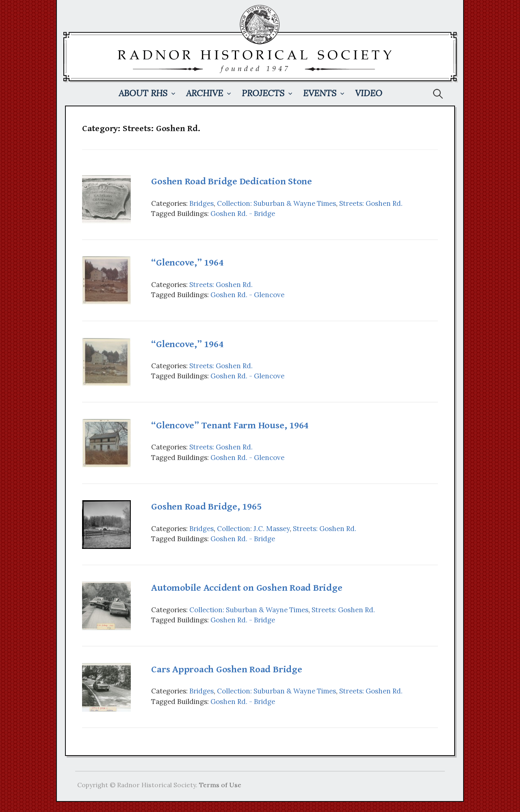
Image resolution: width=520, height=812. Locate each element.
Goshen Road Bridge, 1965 (206, 507)
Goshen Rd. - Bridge (243, 214)
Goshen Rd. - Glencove (247, 295)
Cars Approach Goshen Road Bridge (226, 669)
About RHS (143, 93)
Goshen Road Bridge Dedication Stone (232, 181)
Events (320, 93)
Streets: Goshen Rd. (371, 203)
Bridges (201, 203)
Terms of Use (220, 785)
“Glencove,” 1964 (187, 263)
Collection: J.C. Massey (253, 529)
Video (369, 93)
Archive (205, 93)
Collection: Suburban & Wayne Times (276, 203)
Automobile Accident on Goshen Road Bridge (247, 588)
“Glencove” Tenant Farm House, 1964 (230, 425)
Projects (263, 93)
